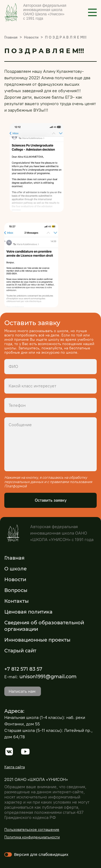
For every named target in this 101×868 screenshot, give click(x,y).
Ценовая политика (28, 612)
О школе (15, 569)
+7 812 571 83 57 (23, 669)
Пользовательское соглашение (32, 830)
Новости (31, 37)
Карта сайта (15, 767)
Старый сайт (20, 651)
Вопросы (16, 590)
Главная (11, 37)
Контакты (17, 601)
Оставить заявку (51, 500)
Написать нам (22, 691)
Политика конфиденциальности (32, 837)
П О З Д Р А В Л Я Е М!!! (66, 37)
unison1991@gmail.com (48, 677)
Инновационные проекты (37, 640)
